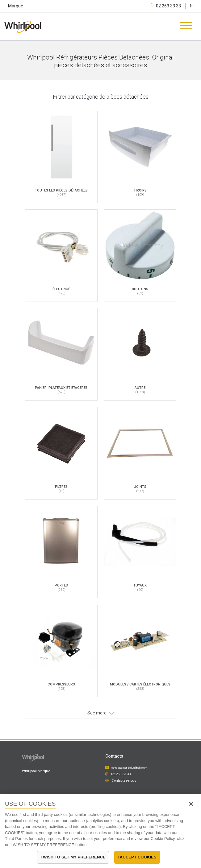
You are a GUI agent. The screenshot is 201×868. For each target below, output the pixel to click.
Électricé (61, 289)
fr (191, 6)
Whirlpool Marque (36, 771)
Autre (140, 388)
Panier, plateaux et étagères (61, 388)
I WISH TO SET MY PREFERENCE (73, 857)
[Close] (191, 804)
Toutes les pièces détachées (61, 190)
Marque (16, 6)
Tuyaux (140, 585)
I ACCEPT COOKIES (137, 857)
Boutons (140, 289)
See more (100, 713)
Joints (140, 486)
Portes (61, 585)
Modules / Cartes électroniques (140, 684)
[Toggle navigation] (184, 27)
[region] (100, 831)
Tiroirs (140, 190)
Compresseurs (61, 684)
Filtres (61, 486)
